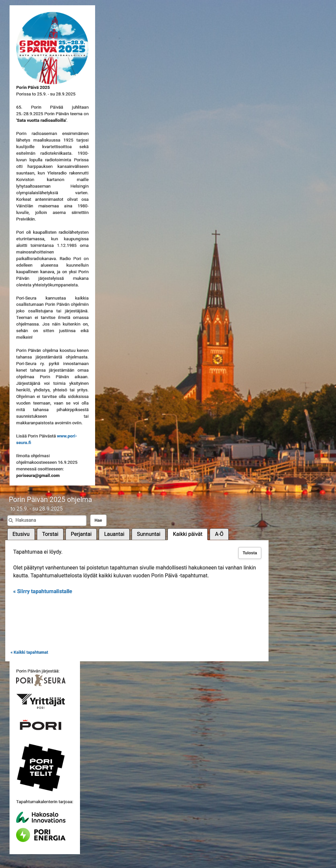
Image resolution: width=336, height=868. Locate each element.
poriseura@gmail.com (38, 475)
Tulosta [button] (250, 553)
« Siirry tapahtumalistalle (43, 591)
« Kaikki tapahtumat (29, 652)
